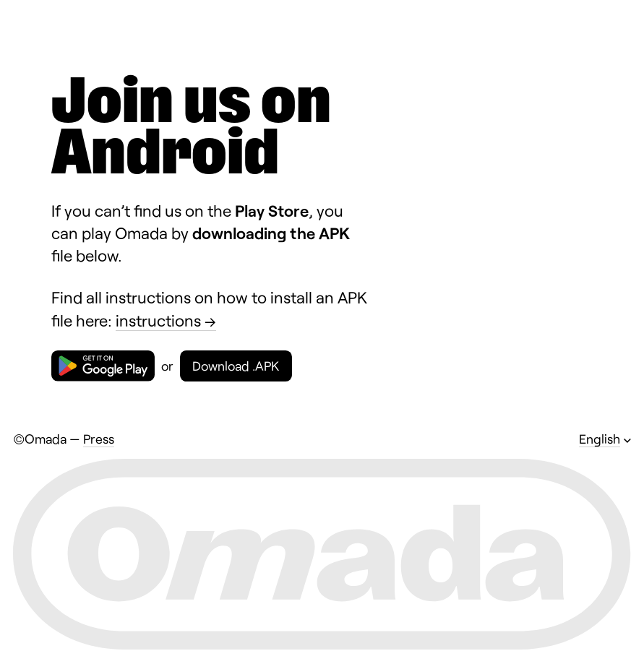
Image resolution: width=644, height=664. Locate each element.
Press (99, 439)
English (600, 439)
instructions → (166, 320)
